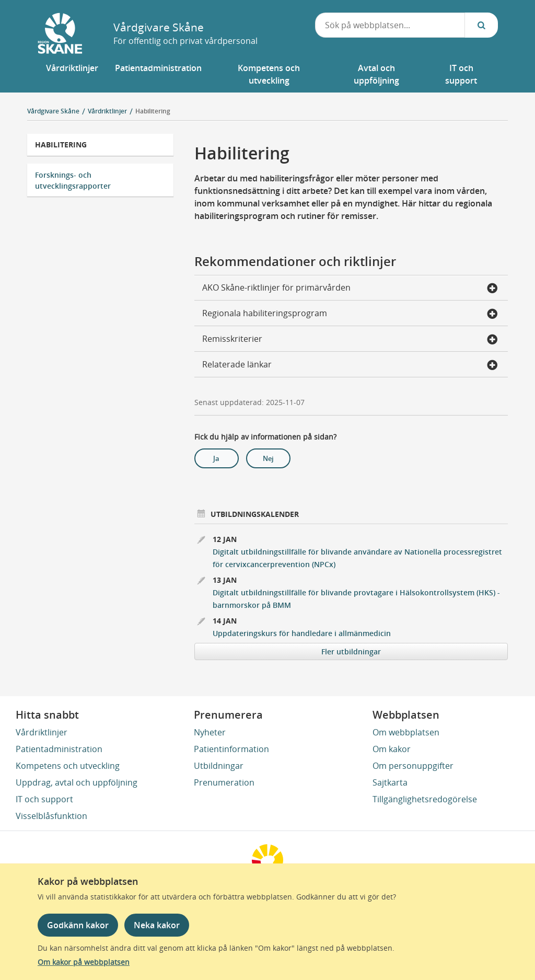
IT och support (44, 799)
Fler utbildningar (351, 652)
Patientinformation (231, 749)
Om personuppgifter (413, 766)
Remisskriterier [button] (350, 340)
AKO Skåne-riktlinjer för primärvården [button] (350, 289)
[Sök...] (481, 25)
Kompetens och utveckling (68, 766)
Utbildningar (219, 766)
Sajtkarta (390, 782)
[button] (72, 74)
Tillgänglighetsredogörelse (425, 799)
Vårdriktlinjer (42, 732)
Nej (268, 458)
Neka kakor (157, 925)
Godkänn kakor (78, 925)
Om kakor (392, 749)
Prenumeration (224, 782)
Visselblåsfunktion (51, 816)
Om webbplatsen (406, 732)
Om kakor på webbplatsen (84, 962)
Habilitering (153, 111)
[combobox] (390, 25)
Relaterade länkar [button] (350, 365)
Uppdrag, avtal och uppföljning (77, 782)
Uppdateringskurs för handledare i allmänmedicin (302, 633)
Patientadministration (59, 749)
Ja (216, 458)
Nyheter (210, 732)
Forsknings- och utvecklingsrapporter (73, 180)
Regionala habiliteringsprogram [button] (350, 314)
